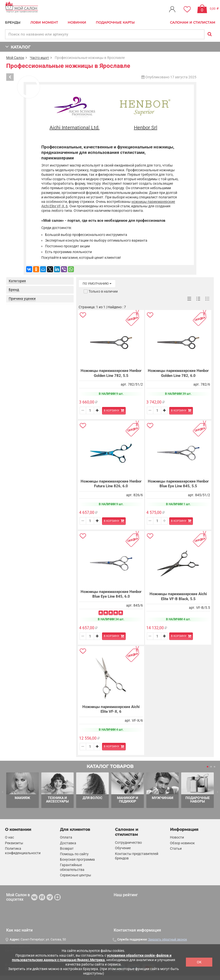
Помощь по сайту (74, 854)
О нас (9, 838)
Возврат (67, 848)
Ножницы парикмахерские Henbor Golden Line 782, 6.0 (178, 373)
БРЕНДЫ (13, 22)
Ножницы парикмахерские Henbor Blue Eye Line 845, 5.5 (178, 484)
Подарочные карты (115, 22)
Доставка (68, 843)
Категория (17, 281)
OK (199, 962)
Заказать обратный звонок (167, 940)
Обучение (123, 848)
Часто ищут (39, 58)
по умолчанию (97, 284)
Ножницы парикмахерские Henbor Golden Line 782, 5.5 (111, 373)
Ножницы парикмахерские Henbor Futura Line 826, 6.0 (111, 484)
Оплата (66, 838)
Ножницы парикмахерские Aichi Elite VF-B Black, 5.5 (178, 596)
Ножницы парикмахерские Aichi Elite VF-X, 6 (111, 709)
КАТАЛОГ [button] (18, 47)
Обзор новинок (182, 843)
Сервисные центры (76, 875)
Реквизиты (14, 843)
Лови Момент (44, 22)
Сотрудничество (128, 843)
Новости (177, 838)
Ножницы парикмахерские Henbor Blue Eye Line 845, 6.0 (111, 594)
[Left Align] (101, 613)
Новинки (77, 22)
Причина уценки (22, 299)
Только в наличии (103, 291)
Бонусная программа (77, 859)
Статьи (176, 848)
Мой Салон (15, 58)
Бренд (14, 290)
